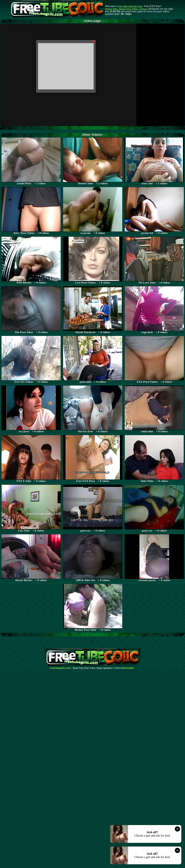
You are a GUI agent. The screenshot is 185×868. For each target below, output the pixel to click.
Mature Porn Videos (128, 9)
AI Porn (143, 9)
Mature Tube (111, 9)
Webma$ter (128, 668)
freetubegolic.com (60, 668)
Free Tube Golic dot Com (130, 6)
